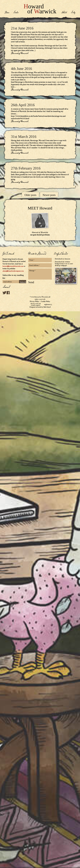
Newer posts (49, 195)
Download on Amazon (63, 259)
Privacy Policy (34, 301)
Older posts (30, 195)
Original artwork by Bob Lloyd (40, 307)
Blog (73, 13)
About (64, 13)
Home (7, 13)
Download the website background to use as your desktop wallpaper (66, 272)
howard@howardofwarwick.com (13, 266)
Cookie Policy (46, 301)
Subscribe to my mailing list (13, 277)
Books (16, 13)
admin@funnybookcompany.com (13, 271)
